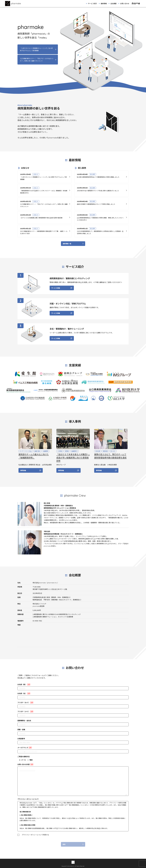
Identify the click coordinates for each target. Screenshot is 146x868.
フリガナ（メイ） (25, 711)
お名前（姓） (24, 684)
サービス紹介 (93, 3)
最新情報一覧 (67, 245)
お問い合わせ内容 (25, 764)
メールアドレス (25, 748)
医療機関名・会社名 (24, 720)
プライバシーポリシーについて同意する (35, 835)
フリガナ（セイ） (25, 702)
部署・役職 (21, 729)
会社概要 (113, 3)
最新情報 (104, 3)
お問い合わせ (125, 3)
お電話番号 (21, 739)
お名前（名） (24, 693)
